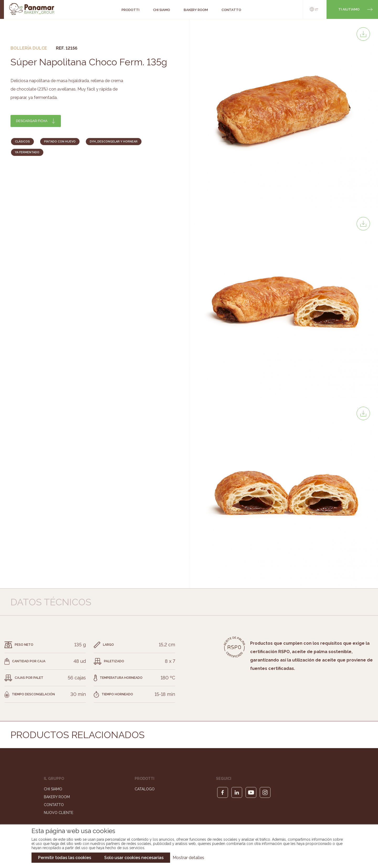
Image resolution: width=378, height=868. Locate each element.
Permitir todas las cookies (65, 858)
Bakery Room (57, 797)
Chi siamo (53, 789)
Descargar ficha (32, 121)
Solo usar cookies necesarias (134, 858)
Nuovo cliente (59, 813)
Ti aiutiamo (349, 9)
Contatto (54, 805)
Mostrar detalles (188, 858)
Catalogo (145, 789)
